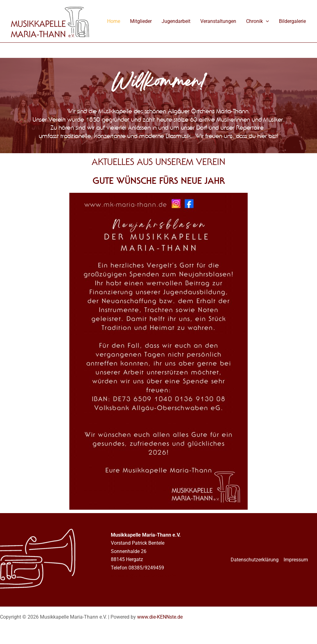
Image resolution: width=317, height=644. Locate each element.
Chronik (258, 21)
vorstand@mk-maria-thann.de (143, 576)
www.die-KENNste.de (160, 617)
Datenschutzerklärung (255, 560)
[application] (266, 21)
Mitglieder (141, 21)
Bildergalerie (292, 21)
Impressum (296, 560)
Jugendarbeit (176, 21)
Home (114, 21)
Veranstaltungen (218, 21)
